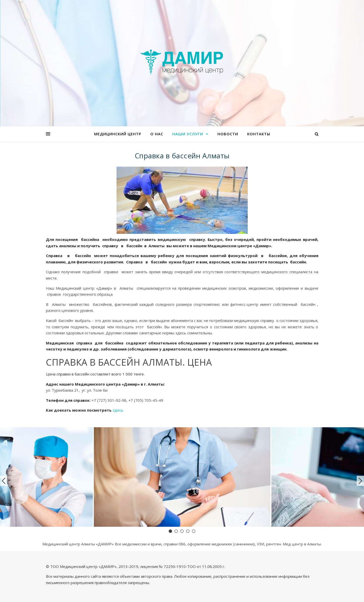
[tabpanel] (182, 478)
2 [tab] (176, 531)
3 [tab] (182, 531)
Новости (228, 134)
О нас (157, 134)
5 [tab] (194, 531)
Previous (4, 481)
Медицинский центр (118, 134)
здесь (118, 410)
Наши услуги (188, 134)
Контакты (259, 134)
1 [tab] (170, 531)
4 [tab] (188, 531)
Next (360, 481)
